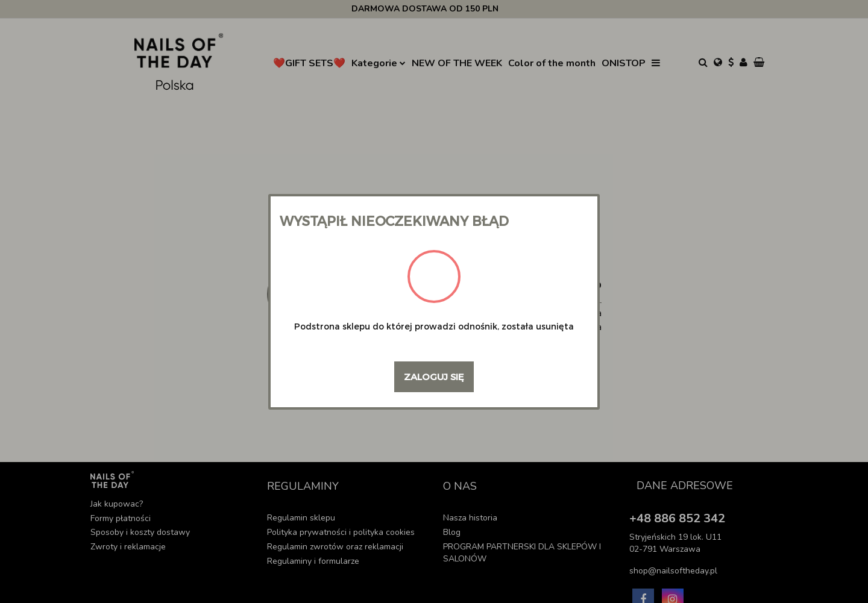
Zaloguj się (434, 376)
